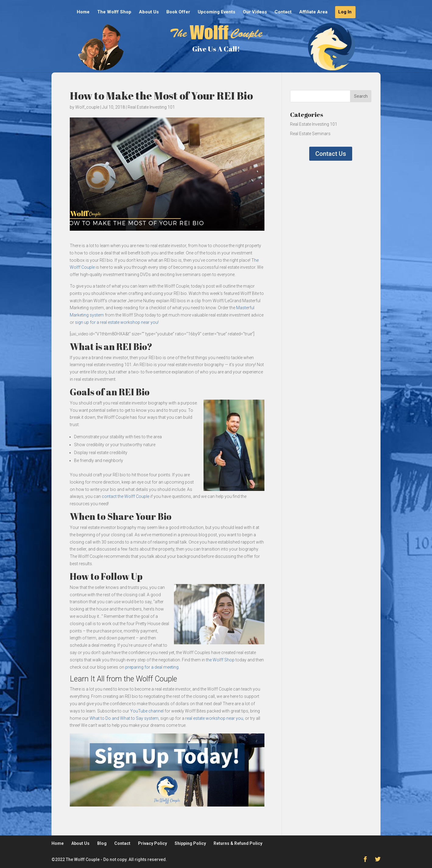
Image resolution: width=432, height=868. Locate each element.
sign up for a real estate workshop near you (116, 322)
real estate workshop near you (214, 718)
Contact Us (331, 154)
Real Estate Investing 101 (151, 107)
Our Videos (255, 12)
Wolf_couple (87, 107)
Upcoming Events (216, 12)
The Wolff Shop (114, 12)
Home (83, 12)
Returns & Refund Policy (238, 843)
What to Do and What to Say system (124, 718)
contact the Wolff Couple (126, 496)
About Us (149, 12)
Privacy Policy (152, 843)
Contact (283, 12)
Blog (102, 843)
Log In (345, 12)
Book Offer (178, 12)
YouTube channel (147, 711)
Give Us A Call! (216, 49)
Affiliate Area (313, 12)
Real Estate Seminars (310, 134)
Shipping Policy (190, 843)
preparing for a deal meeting (152, 667)
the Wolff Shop (220, 660)
